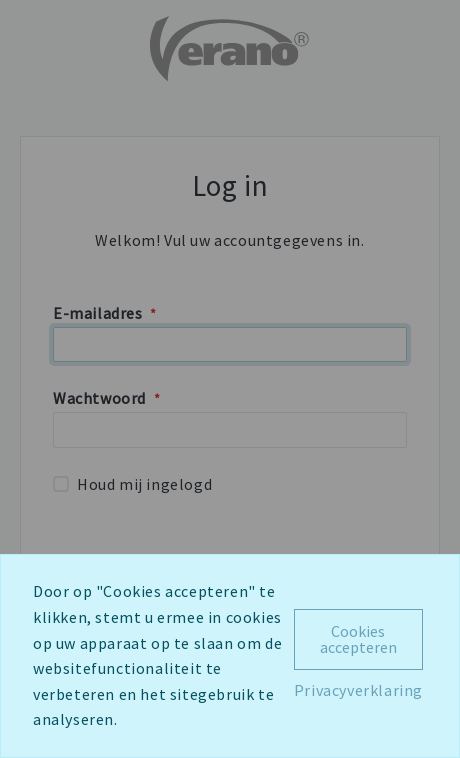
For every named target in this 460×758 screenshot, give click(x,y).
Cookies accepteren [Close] (358, 639)
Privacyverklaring (358, 690)
